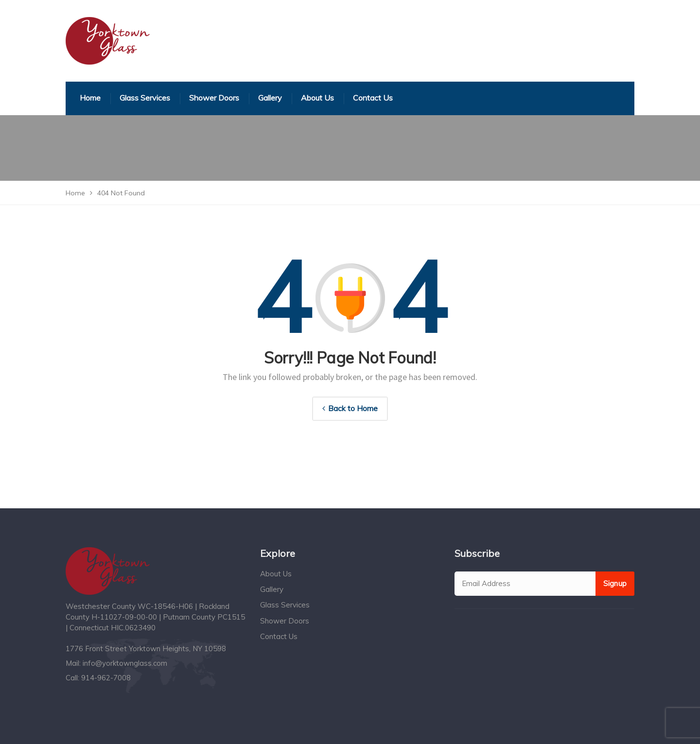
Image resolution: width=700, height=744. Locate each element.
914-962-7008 (106, 678)
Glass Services (285, 605)
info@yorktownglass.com (125, 663)
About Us (276, 574)
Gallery (272, 589)
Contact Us (279, 636)
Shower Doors (285, 621)
